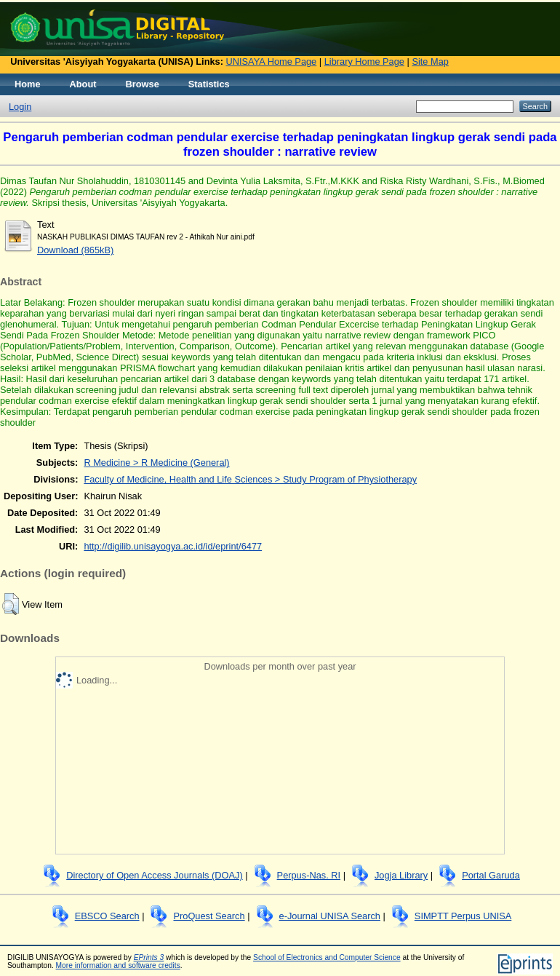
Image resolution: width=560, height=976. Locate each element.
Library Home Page (364, 62)
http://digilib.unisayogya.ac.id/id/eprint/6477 (173, 546)
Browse (143, 84)
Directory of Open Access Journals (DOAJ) (155, 875)
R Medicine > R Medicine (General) (156, 463)
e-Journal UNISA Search (330, 916)
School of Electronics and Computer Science (327, 957)
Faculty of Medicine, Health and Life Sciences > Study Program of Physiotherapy (250, 479)
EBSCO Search (107, 916)
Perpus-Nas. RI (309, 875)
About (83, 84)
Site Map (430, 62)
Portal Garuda (491, 875)
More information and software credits (118, 965)
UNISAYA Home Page (272, 62)
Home (28, 84)
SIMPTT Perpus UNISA (463, 916)
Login (20, 107)
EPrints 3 (149, 957)
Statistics (209, 84)
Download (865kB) (75, 250)
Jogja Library (401, 875)
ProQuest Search (209, 916)
